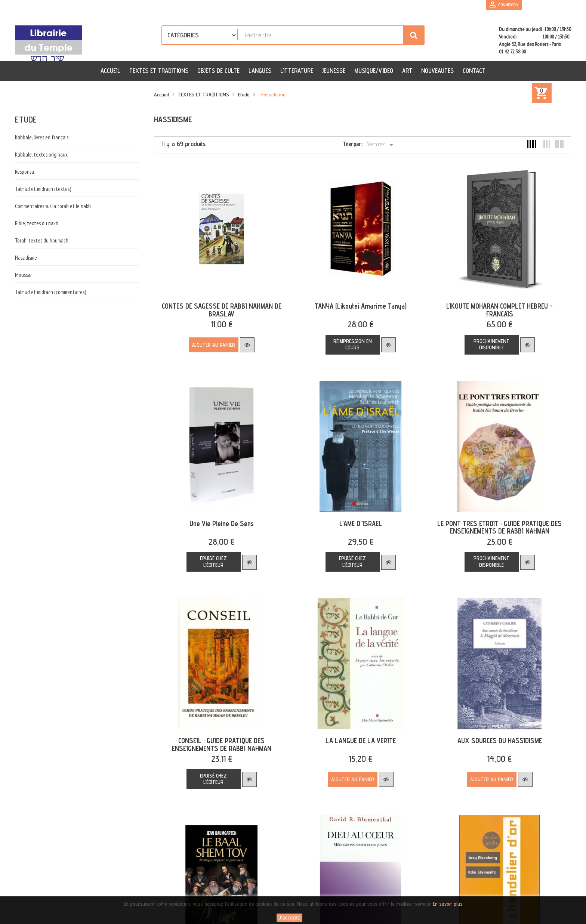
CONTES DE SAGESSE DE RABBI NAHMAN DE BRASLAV (220, 307)
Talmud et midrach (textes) (43, 189)
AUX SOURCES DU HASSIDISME (493, 733)
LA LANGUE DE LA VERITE (357, 733)
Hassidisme (26, 258)
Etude (26, 119)
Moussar (23, 275)
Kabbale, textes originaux (41, 154)
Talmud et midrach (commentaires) (50, 292)
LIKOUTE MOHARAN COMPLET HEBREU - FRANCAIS (493, 307)
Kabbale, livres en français (42, 137)
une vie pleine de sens (220, 518)
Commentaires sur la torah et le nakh (53, 206)
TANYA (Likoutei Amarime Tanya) (357, 303)
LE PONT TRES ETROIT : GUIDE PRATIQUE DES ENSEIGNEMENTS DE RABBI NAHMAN (493, 522)
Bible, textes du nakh (37, 223)
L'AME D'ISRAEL (357, 518)
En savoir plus (448, 904)
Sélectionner (381, 145)
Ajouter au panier (212, 342)
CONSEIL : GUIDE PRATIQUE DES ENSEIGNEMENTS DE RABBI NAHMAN (220, 737)
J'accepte (289, 918)
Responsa (24, 172)
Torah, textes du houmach (42, 240)
